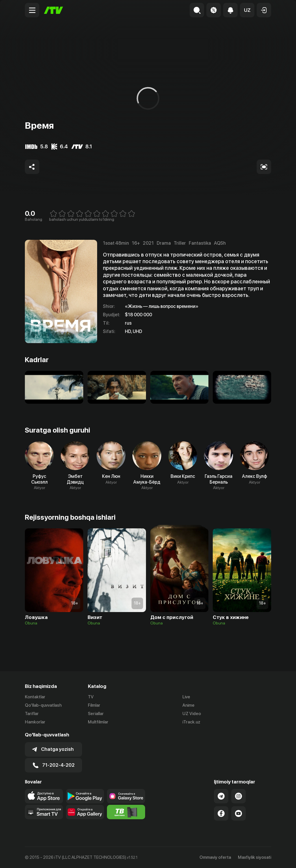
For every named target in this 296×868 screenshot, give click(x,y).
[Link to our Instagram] (238, 796)
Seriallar (96, 714)
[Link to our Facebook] (221, 813)
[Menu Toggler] (32, 10)
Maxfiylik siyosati (255, 857)
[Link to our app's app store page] (44, 796)
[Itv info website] (126, 812)
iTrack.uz (191, 722)
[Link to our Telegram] (221, 796)
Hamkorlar (35, 722)
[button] (247, 10)
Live (186, 697)
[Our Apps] (44, 812)
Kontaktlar (35, 697)
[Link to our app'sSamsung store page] (126, 796)
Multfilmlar (98, 722)
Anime (188, 705)
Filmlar (94, 705)
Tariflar (32, 714)
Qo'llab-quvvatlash (43, 705)
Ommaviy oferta (215, 857)
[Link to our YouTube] (238, 813)
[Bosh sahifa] (53, 10)
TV (91, 697)
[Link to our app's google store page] (85, 796)
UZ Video (192, 714)
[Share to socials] (32, 167)
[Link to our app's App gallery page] (85, 812)
